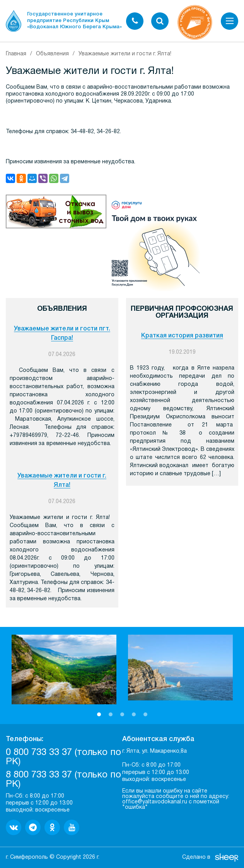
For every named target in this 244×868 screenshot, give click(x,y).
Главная (16, 54)
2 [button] (111, 714)
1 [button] (99, 714)
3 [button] (122, 714)
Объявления (52, 54)
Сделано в (196, 857)
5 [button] (145, 714)
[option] (64, 669)
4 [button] (134, 714)
